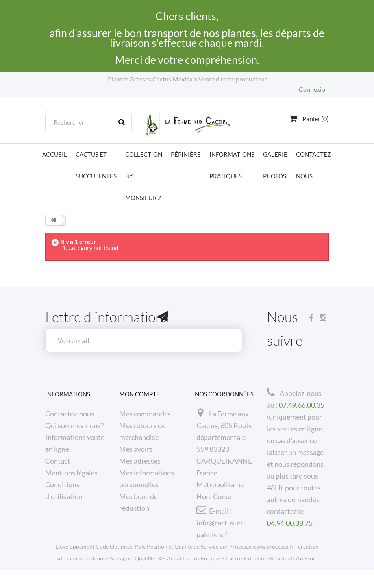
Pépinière (186, 154)
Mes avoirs (136, 449)
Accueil (55, 154)
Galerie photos (275, 165)
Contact (58, 461)
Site (114, 576)
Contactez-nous (314, 165)
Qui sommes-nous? (74, 425)
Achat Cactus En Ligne (194, 576)
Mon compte (140, 394)
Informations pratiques (232, 165)
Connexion (314, 89)
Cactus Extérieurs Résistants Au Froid (272, 576)
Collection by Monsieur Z (144, 176)
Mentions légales (71, 473)
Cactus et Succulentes (96, 165)
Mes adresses (140, 461)
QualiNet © (149, 576)
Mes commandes (145, 414)
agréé (127, 576)
